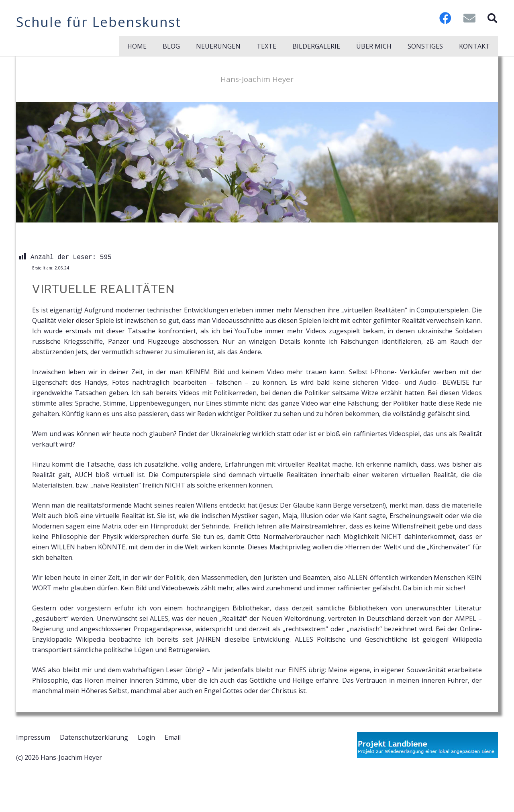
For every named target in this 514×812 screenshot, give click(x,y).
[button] (492, 18)
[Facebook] (445, 18)
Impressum (33, 737)
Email (173, 737)
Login (146, 737)
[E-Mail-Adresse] (469, 18)
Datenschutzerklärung (94, 737)
